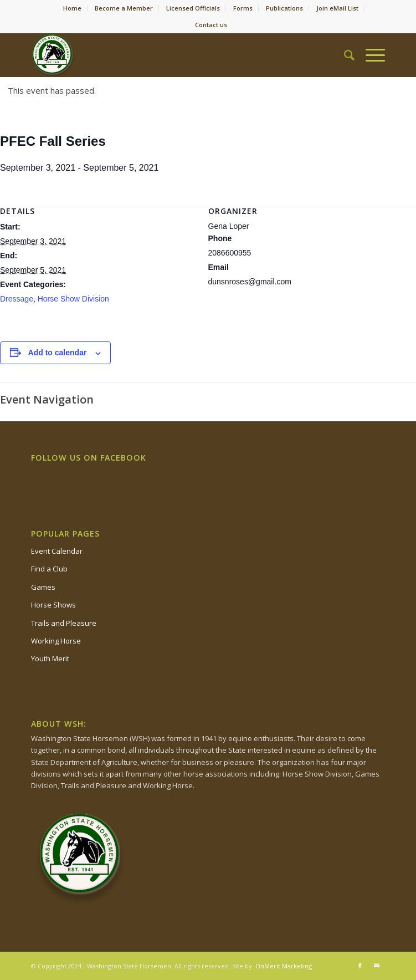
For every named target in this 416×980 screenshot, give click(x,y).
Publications (284, 8)
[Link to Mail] (377, 966)
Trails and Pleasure (64, 623)
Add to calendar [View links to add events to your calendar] (58, 353)
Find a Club (49, 569)
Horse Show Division (73, 299)
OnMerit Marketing (284, 966)
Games (43, 587)
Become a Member (124, 8)
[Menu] (370, 55)
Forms (243, 8)
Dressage (17, 299)
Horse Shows (53, 605)
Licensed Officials (193, 8)
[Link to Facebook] (360, 966)
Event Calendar (57, 551)
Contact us (211, 25)
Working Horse (56, 641)
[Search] (344, 55)
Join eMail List (337, 8)
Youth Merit (50, 659)
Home (72, 8)
